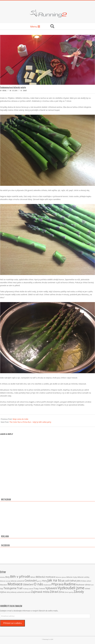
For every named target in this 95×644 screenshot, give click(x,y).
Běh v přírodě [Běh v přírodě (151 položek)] (20, 576)
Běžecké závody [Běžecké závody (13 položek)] (5, 581)
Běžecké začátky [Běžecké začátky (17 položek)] (83, 577)
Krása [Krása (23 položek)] (83, 581)
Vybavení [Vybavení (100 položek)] (51, 588)
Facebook (5, 545)
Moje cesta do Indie (20, 419)
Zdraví (25, 91)
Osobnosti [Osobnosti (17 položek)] (47, 585)
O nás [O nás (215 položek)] (38, 584)
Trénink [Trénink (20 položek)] (42, 589)
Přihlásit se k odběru (12, 623)
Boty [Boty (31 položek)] (8, 577)
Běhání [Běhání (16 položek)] (33, 577)
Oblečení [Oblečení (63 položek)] (28, 584)
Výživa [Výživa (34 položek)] (3, 592)
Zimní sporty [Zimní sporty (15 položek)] (69, 592)
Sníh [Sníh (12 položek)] (92, 585)
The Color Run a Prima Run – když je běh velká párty (30, 422)
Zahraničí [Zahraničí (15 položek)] (28, 592)
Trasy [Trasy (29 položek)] (36, 588)
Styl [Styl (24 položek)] (2, 588)
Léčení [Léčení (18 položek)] (89, 581)
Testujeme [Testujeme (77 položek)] (10, 588)
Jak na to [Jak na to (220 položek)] (54, 580)
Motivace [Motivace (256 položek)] (15, 584)
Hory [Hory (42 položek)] (45, 581)
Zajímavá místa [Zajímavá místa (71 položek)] (40, 592)
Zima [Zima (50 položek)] (61, 592)
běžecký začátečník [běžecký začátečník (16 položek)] (18, 581)
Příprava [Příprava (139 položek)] (57, 584)
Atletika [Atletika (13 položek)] (3, 577)
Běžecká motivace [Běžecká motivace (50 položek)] (46, 577)
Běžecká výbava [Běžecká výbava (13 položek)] (61, 577)
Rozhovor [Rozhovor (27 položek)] (80, 585)
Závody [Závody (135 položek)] (79, 592)
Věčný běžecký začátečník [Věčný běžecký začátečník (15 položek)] (15, 592)
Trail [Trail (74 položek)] (20, 588)
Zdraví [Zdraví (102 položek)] (54, 592)
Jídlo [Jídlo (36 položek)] (79, 581)
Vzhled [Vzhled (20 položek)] (87, 589)
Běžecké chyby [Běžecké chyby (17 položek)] (72, 577)
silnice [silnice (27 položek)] (88, 585)
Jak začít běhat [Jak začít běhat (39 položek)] (69, 581)
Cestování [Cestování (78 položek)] (31, 580)
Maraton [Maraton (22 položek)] (4, 585)
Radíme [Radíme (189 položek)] (70, 584)
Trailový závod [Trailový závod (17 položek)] (28, 589)
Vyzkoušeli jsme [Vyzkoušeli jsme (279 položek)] (71, 588)
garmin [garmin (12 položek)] (39, 581)
